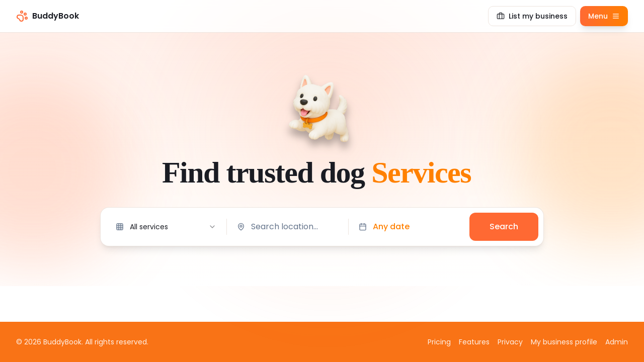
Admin (617, 342)
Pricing (439, 342)
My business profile (564, 342)
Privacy (510, 342)
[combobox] (166, 227)
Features (474, 342)
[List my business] (532, 16)
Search (504, 227)
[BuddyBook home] (48, 16)
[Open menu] (604, 16)
